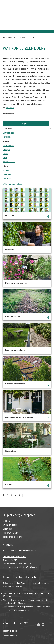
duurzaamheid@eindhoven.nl (24, 550)
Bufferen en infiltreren (27, 372)
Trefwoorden (9, 114)
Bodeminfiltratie (27, 305)
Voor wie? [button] (7, 129)
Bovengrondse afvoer (27, 338)
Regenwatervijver (10, 533)
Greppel (27, 473)
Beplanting (27, 237)
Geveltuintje (27, 439)
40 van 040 (27, 204)
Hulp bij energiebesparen (20, 610)
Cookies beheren (10, 635)
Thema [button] (6, 141)
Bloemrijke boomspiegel (27, 271)
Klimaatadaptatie (9, 37)
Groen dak (7, 529)
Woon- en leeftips (10, 525)
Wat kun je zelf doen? (27, 37)
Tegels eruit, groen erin (13, 537)
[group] (27, 133)
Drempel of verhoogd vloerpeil (27, 406)
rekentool (10, 108)
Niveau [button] (6, 166)
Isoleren (6, 521)
